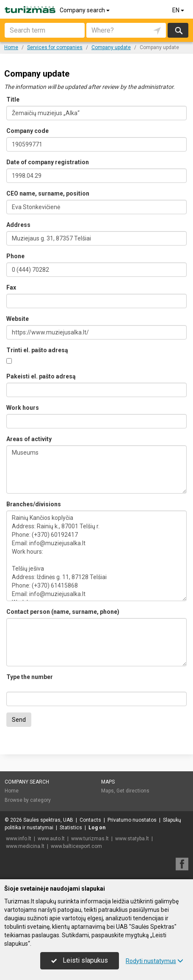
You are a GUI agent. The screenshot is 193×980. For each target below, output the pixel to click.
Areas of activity (29, 439)
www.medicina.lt (25, 846)
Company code (28, 131)
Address (18, 225)
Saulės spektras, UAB (48, 820)
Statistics (71, 828)
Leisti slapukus (80, 960)
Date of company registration (48, 162)
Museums (96, 469)
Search (178, 30)
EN (179, 10)
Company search (85, 10)
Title (13, 99)
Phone (15, 256)
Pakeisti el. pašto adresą (41, 376)
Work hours (23, 408)
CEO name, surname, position (48, 193)
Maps (108, 782)
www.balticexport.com (76, 846)
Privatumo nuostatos (132, 820)
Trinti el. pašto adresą (37, 350)
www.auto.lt (51, 839)
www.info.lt (19, 839)
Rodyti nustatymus (154, 961)
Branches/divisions (34, 504)
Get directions (133, 791)
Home (12, 791)
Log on (97, 828)
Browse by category (28, 800)
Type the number (30, 677)
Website (18, 319)
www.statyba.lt (132, 839)
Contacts (90, 820)
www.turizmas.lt (90, 839)
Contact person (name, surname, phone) (63, 612)
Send (19, 720)
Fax (11, 287)
